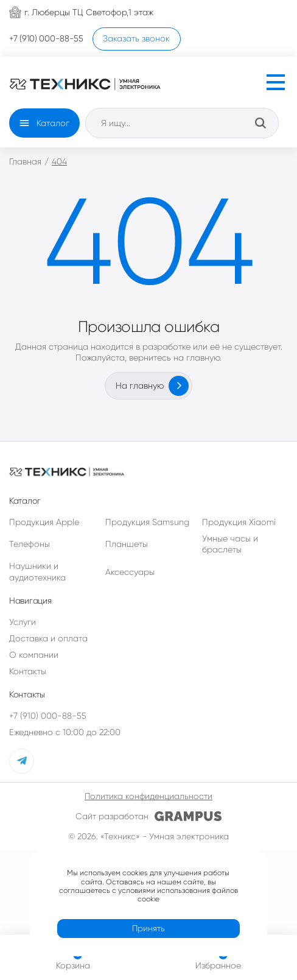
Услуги (23, 616)
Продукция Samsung (147, 516)
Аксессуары (130, 566)
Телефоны (30, 539)
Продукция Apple (44, 516)
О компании (34, 650)
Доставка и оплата (48, 633)
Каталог (53, 123)
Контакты (28, 666)
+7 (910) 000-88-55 (48, 711)
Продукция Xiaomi (239, 516)
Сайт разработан (148, 811)
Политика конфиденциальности (148, 791)
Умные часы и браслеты (230, 539)
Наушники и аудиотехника (37, 566)
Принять (148, 923)
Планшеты (127, 539)
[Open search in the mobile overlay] (182, 123)
